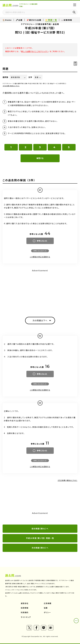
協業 (46, 608)
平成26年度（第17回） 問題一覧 (40, 538)
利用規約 (25, 612)
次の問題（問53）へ (40, 548)
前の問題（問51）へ (40, 529)
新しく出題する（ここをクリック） (35, 51)
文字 (30, 77)
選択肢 (5, 77)
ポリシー (47, 612)
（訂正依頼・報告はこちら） (11, 86)
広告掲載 (48, 603)
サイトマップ (26, 617)
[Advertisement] (40, 291)
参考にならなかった (40, 251)
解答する (40, 158)
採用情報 (25, 608)
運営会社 (25, 603)
